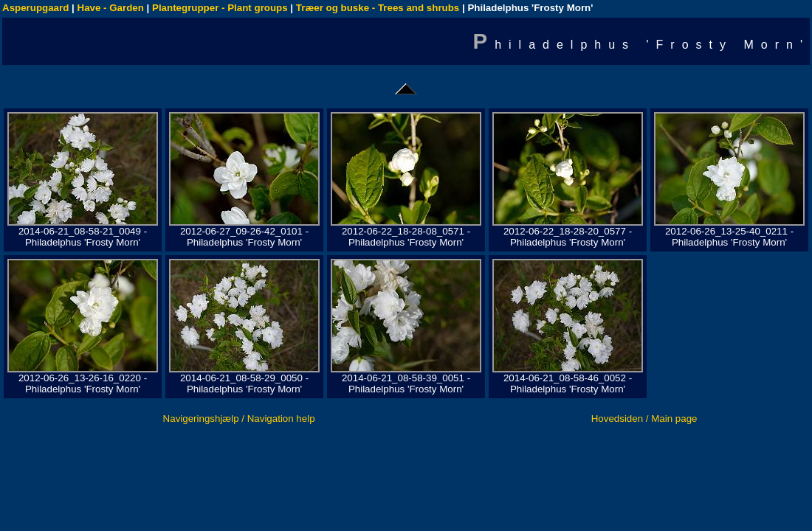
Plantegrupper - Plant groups (220, 8)
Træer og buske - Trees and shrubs (378, 8)
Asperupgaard (35, 8)
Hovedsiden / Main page (644, 419)
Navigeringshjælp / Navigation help (239, 419)
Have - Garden (111, 8)
